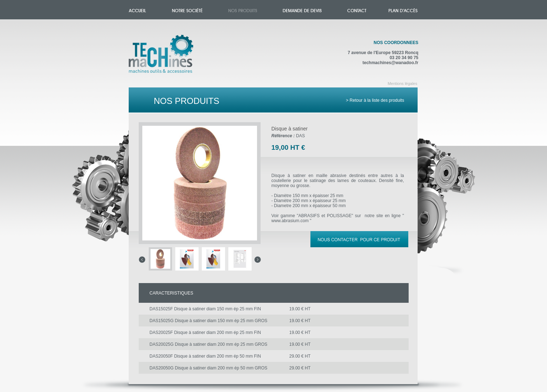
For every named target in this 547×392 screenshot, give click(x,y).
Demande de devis (302, 10)
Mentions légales (402, 83)
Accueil (168, 58)
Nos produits (243, 10)
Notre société (187, 10)
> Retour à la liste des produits (375, 100)
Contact (357, 10)
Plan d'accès (403, 10)
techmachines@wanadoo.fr (390, 63)
